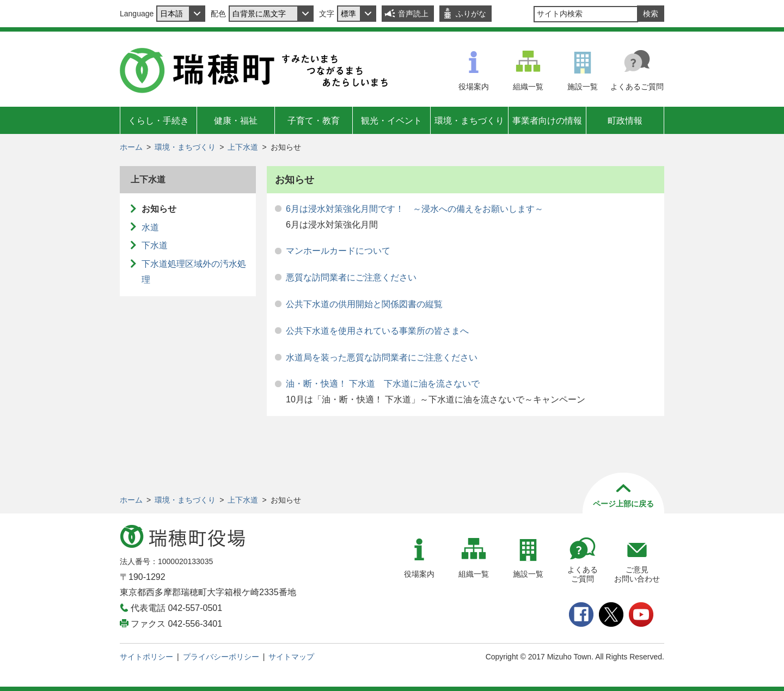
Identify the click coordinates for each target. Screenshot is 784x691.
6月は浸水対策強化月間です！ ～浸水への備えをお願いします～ (415, 209)
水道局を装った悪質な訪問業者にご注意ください (382, 357)
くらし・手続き (158, 121)
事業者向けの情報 (547, 121)
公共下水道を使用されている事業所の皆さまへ (377, 331)
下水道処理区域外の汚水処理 (194, 272)
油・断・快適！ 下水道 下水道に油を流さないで (383, 384)
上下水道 (243, 147)
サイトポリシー (146, 657)
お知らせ (159, 209)
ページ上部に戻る (623, 504)
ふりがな (471, 14)
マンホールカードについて (338, 251)
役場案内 (474, 87)
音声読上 (413, 14)
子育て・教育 (314, 121)
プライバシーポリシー (221, 657)
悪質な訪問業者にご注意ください (351, 277)
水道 (150, 227)
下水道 (155, 245)
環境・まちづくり (469, 121)
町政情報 (625, 121)
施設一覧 (583, 87)
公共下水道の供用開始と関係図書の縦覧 (364, 304)
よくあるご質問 (637, 87)
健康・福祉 (236, 121)
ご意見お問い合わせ (637, 574)
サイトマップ (291, 657)
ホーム (131, 147)
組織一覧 (528, 87)
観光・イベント (391, 121)
